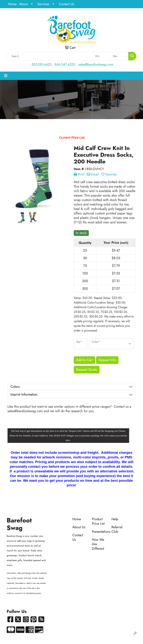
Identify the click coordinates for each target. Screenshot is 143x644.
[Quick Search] (50, 56)
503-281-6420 (42, 64)
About (23, 4)
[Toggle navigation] (6, 76)
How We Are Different (98, 544)
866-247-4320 (65, 64)
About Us (79, 527)
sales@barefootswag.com (96, 64)
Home (12, 4)
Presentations (100, 532)
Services (43, 4)
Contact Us (66, 4)
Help (115, 519)
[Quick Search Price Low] (102, 56)
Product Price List (98, 521)
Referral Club (117, 529)
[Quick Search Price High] (120, 56)
